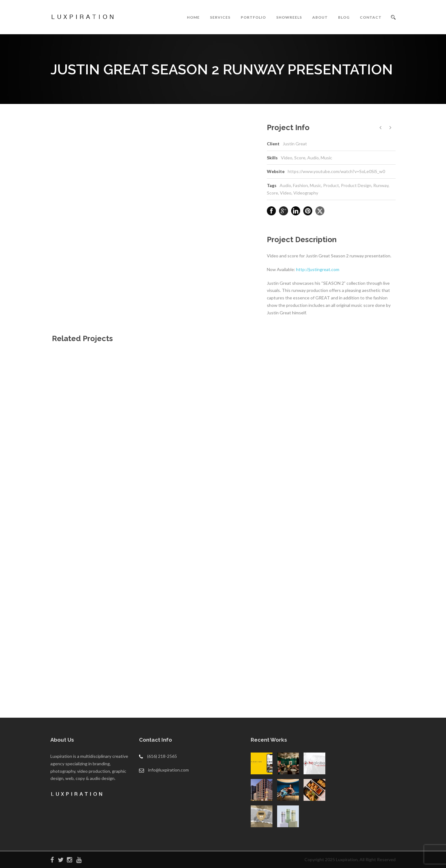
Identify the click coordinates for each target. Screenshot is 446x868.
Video (286, 193)
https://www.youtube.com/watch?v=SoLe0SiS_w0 (336, 171)
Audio (285, 185)
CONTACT (371, 17)
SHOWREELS (289, 17)
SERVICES (220, 17)
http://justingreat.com (318, 269)
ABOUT (320, 17)
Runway (381, 185)
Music (316, 185)
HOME (193, 17)
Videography (306, 193)
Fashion (300, 185)
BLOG (344, 17)
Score (272, 193)
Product (331, 185)
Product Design (356, 185)
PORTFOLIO (253, 17)
